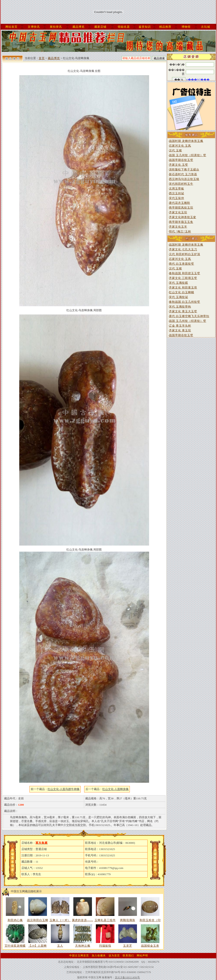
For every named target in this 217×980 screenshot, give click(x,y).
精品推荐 (165, 27)
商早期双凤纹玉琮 (181, 208)
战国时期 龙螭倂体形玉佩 (186, 141)
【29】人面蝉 (38, 946)
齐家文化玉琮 (178, 212)
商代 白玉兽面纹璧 (182, 264)
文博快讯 (34, 27)
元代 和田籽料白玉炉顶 (185, 254)
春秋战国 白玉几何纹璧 (185, 302)
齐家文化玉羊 (178, 227)
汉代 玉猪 (175, 150)
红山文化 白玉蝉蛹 (182, 292)
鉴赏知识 (145, 27)
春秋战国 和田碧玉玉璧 (185, 273)
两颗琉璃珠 (128, 920)
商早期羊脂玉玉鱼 (181, 222)
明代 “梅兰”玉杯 (180, 231)
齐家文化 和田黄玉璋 (183, 288)
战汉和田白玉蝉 (38, 920)
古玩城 (206, 27)
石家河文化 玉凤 (180, 146)
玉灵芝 (128, 946)
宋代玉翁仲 (177, 198)
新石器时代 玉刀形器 (183, 174)
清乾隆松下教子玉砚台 (184, 169)
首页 (42, 58)
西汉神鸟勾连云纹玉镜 (184, 179)
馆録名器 (124, 27)
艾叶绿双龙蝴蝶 (15, 946)
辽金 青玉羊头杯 (180, 326)
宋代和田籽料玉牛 (181, 184)
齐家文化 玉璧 (178, 165)
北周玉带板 (177, 189)
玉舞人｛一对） (60, 920)
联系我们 (128, 956)
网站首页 (11, 27)
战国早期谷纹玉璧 (181, 160)
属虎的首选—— (83, 920)
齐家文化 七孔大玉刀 (183, 249)
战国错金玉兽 (150, 946)
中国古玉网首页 (79, 956)
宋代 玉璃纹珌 (178, 297)
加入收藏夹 (99, 956)
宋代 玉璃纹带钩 (180, 307)
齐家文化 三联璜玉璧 (183, 278)
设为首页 (114, 956)
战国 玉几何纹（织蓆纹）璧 (188, 155)
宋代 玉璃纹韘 (178, 283)
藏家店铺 (100, 27)
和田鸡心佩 (15, 920)
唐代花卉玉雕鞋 (180, 203)
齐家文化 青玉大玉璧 (183, 311)
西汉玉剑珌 (177, 193)
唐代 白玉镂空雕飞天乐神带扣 (189, 316)
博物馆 (186, 27)
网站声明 (142, 956)
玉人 (60, 946)
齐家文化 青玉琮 (180, 330)
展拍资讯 (56, 27)
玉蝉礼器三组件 (105, 920)
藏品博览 (79, 27)
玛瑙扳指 (105, 946)
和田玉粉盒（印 (150, 920)
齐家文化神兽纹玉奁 (183, 217)
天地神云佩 (83, 946)
